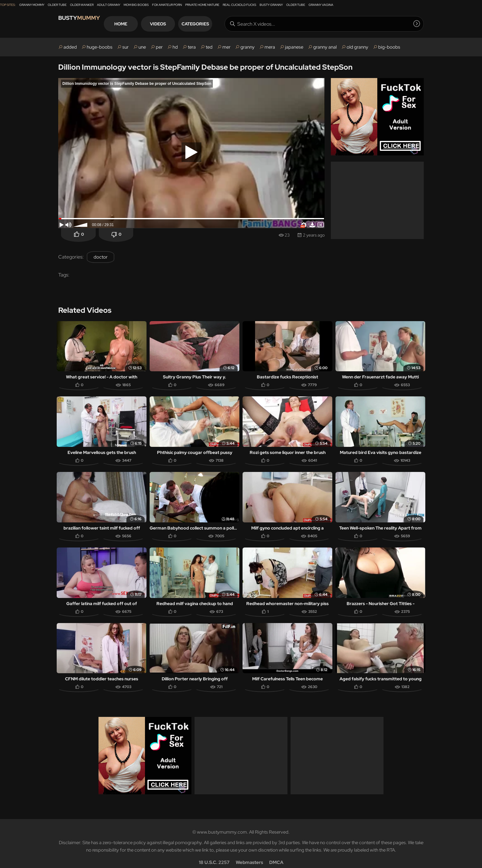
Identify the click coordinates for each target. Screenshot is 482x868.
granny (248, 47)
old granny (357, 47)
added (70, 47)
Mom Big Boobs (136, 5)
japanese (294, 47)
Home (143, 24)
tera (192, 47)
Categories (218, 24)
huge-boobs (100, 47)
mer (226, 47)
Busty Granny (271, 5)
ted (209, 47)
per (159, 47)
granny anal (325, 47)
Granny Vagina (321, 5)
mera (270, 47)
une (142, 47)
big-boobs (389, 47)
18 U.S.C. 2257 (214, 854)
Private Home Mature (202, 5)
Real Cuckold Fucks (239, 5)
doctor (101, 257)
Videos (180, 24)
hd (175, 47)
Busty (86, 24)
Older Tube (57, 5)
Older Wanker (82, 5)
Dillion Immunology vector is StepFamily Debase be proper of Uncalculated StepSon (205, 67)
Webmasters (249, 854)
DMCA (276, 854)
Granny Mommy (32, 5)
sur (125, 47)
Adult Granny (109, 5)
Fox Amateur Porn (167, 5)
